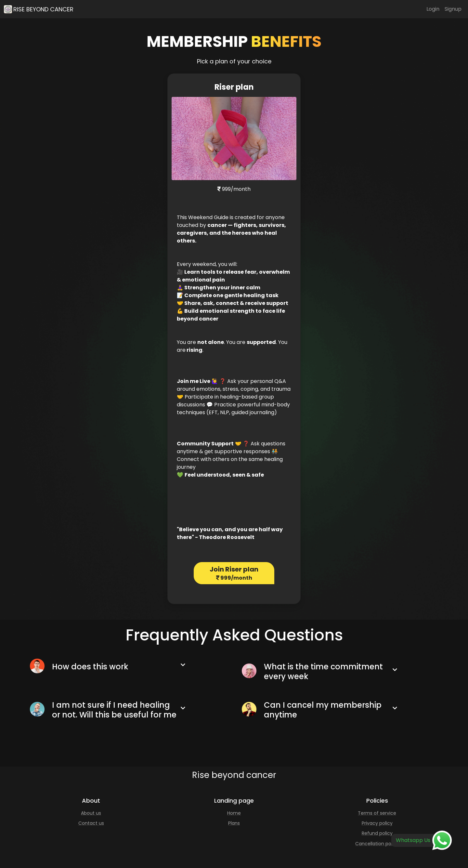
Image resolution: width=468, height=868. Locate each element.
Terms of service (377, 813)
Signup (453, 9)
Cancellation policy (377, 844)
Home (234, 813)
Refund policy (377, 833)
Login (433, 9)
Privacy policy (377, 823)
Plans (234, 823)
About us (91, 813)
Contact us (91, 823)
